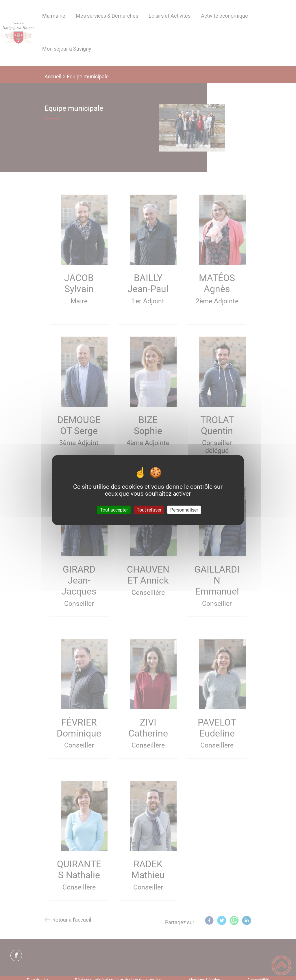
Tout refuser (149, 510)
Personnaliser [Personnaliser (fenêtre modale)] (184, 510)
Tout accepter (114, 510)
